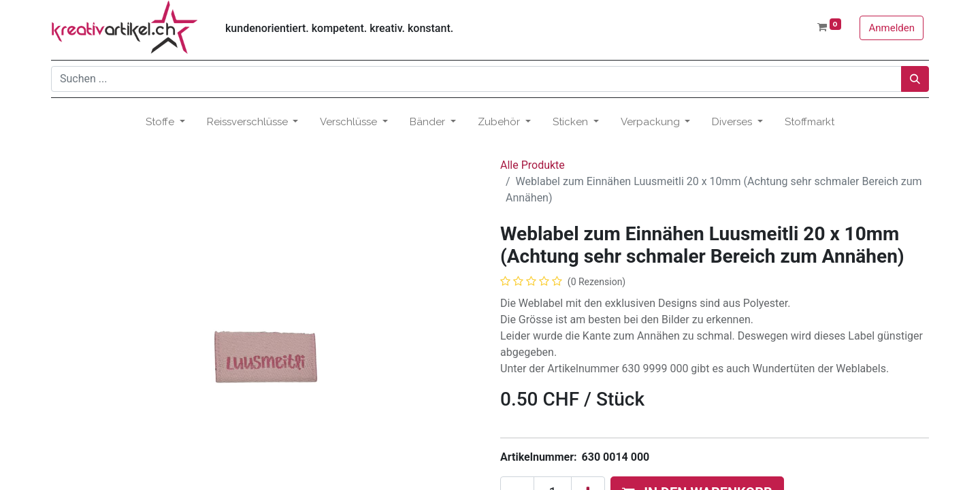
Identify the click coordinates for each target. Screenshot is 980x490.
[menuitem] (810, 122)
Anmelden (892, 28)
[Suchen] (915, 79)
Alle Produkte (533, 165)
